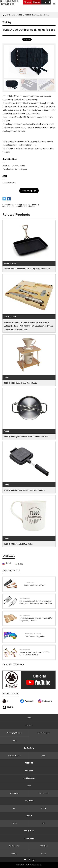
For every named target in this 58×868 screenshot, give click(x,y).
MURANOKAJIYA (10, 263)
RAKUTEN (44, 846)
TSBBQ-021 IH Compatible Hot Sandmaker (19, 206)
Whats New (14, 793)
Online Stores (29, 838)
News (29, 786)
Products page (29, 191)
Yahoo (43, 854)
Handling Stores (29, 778)
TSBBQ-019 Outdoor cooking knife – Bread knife (21, 204)
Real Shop (29, 771)
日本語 (21, 564)
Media (43, 808)
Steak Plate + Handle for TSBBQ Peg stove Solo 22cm (27, 269)
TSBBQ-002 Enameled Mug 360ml (18, 544)
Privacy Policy (29, 831)
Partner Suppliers (44, 733)
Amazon (14, 854)
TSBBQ (20, 15)
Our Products (29, 748)
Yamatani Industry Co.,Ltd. (33, 865)
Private (14, 823)
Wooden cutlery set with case (35, 585)
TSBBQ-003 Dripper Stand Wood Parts (20, 383)
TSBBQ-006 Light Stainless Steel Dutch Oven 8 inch (26, 437)
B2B (44, 823)
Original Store (14, 846)
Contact (29, 816)
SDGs (14, 741)
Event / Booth (43, 793)
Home (29, 718)
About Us (29, 725)
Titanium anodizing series (35, 636)
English (8, 563)
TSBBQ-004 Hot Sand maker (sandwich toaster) (24, 490)
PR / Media (29, 801)
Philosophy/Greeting (14, 733)
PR (14, 808)
